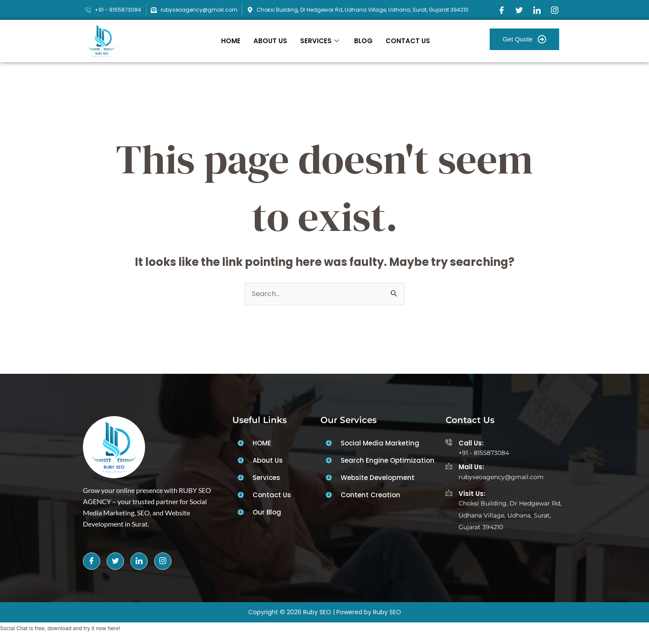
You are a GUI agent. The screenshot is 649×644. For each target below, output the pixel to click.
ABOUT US (270, 41)
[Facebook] (502, 10)
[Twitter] (519, 10)
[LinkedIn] (537, 10)
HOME (231, 41)
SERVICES (321, 41)
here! (114, 629)
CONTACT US (408, 41)
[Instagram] (555, 10)
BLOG (363, 41)
